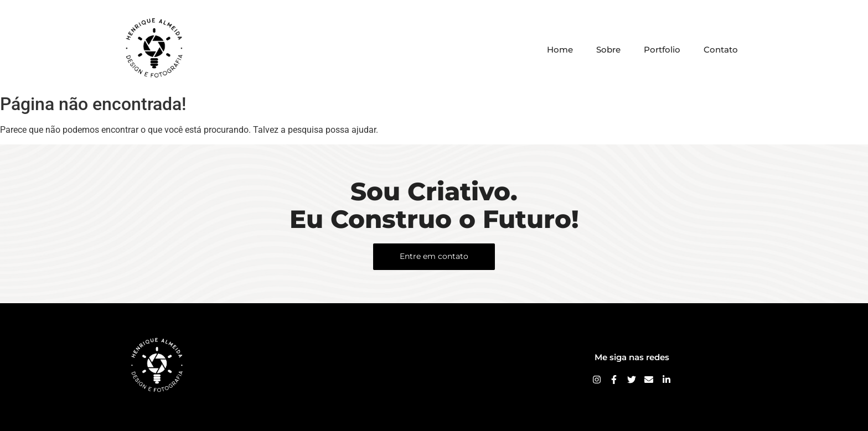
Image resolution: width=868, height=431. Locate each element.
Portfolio (662, 50)
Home (560, 50)
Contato (721, 50)
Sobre (608, 50)
